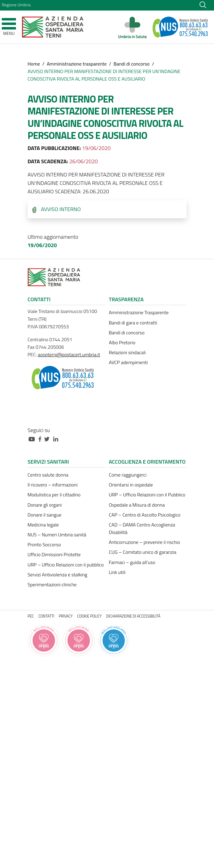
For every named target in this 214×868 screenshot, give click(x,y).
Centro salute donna (48, 475)
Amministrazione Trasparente (139, 312)
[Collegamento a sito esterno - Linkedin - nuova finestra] (57, 439)
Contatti (47, 616)
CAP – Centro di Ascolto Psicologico (145, 515)
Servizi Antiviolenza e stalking (57, 575)
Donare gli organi (45, 505)
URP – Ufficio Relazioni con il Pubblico (147, 495)
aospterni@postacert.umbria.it (69, 354)
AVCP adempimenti (129, 362)
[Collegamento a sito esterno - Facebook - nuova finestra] (41, 439)
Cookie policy (89, 616)
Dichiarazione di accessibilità (133, 616)
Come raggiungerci (128, 475)
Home (34, 64)
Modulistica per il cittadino (54, 495)
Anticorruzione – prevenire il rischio (145, 542)
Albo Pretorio (122, 342)
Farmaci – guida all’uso (132, 562)
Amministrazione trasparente (77, 64)
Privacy (66, 616)
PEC (31, 616)
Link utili (117, 572)
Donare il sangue (45, 515)
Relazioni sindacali (127, 352)
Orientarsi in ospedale (131, 485)
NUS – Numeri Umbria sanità (57, 535)
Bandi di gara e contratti (133, 323)
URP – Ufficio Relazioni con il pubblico (66, 565)
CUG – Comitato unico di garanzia (143, 552)
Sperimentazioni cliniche (52, 584)
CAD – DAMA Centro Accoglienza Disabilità (142, 528)
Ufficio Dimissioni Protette (54, 554)
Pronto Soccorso (44, 544)
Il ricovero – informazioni (53, 485)
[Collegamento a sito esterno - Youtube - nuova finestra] (33, 439)
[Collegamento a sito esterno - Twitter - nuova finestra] (48, 439)
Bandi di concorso (132, 64)
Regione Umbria (16, 5)
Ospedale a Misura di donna (137, 505)
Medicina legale (43, 525)
